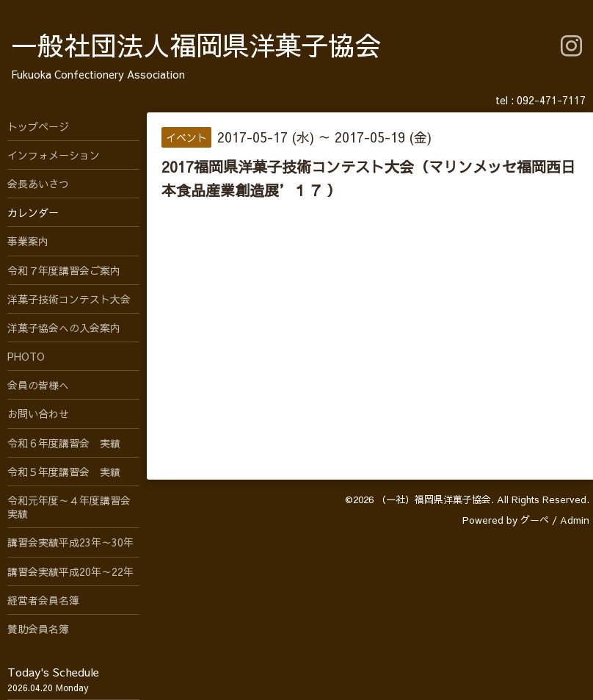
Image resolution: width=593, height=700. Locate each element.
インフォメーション (54, 155)
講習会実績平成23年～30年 (70, 542)
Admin (575, 520)
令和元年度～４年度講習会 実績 (73, 507)
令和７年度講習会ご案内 (64, 270)
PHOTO (26, 356)
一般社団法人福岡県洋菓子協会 (196, 45)
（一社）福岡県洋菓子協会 (434, 499)
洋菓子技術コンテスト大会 (69, 299)
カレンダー (33, 212)
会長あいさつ (38, 184)
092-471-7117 (551, 100)
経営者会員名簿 (43, 600)
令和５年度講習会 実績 (64, 472)
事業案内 (28, 241)
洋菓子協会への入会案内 (64, 328)
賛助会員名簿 (38, 629)
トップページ (38, 126)
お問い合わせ (38, 414)
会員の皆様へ (38, 385)
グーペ (535, 520)
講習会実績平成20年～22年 (70, 571)
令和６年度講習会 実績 (64, 443)
